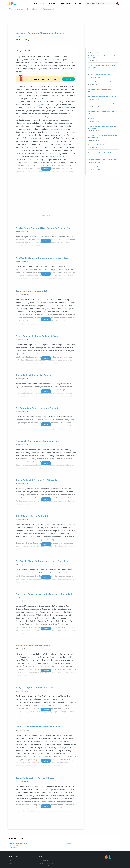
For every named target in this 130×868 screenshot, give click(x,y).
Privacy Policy (43, 854)
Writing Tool (52, 4)
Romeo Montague (14, 831)
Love (67, 833)
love (32, 124)
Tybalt (40, 90)
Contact (12, 849)
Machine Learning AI (65, 4)
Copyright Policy (44, 846)
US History (78, 4)
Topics (43, 4)
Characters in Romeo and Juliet (18, 828)
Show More (46, 154)
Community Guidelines (46, 849)
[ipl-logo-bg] (13, 3)
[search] (113, 4)
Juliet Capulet (13, 833)
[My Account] (119, 3)
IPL (10, 9)
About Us (13, 846)
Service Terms (43, 857)
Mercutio (65, 93)
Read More (46, 226)
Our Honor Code (44, 851)
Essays (36, 4)
